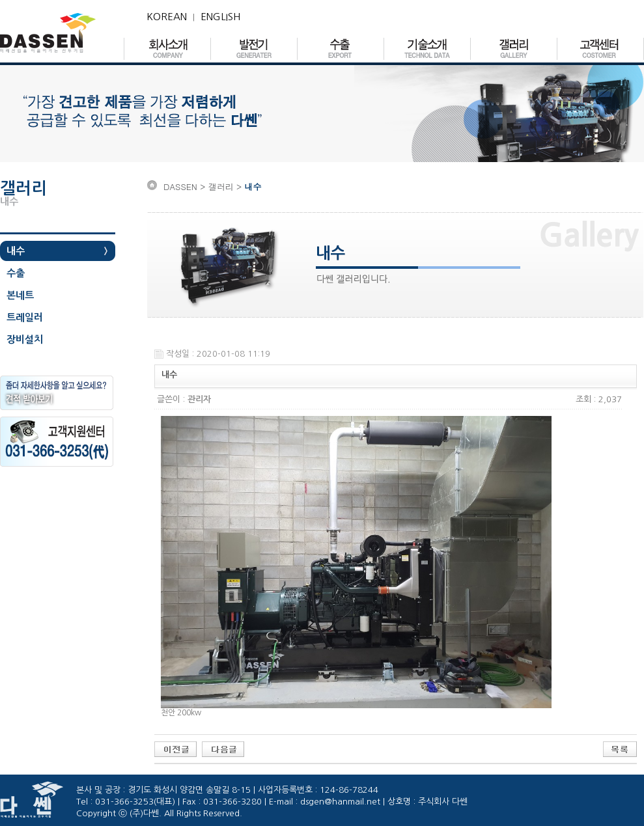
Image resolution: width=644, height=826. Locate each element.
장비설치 (25, 339)
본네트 (20, 295)
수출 (16, 273)
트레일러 (25, 317)
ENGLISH (220, 17)
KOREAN (167, 17)
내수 (16, 251)
